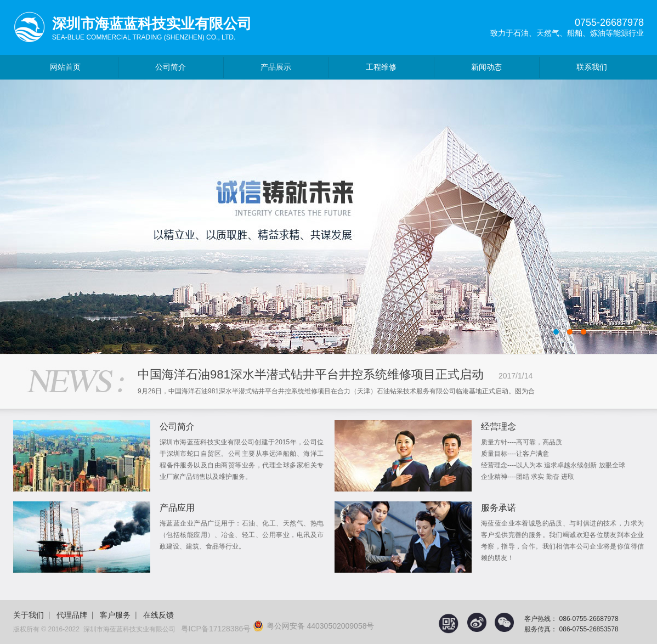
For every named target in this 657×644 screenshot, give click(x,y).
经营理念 (499, 426)
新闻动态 (486, 67)
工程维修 (381, 67)
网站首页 (65, 67)
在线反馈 (158, 615)
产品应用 (177, 508)
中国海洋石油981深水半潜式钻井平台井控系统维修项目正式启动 (311, 374)
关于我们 (29, 615)
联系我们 (592, 67)
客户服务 (115, 615)
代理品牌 (72, 615)
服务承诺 (499, 508)
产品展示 (276, 67)
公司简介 (171, 67)
